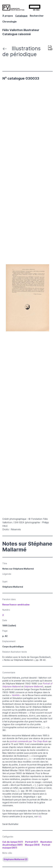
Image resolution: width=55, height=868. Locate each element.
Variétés (16, 695)
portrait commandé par (29, 741)
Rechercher (37, 16)
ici (39, 816)
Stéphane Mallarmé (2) (15, 859)
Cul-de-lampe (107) (13, 842)
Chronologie (9, 22)
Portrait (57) (32, 842)
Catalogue (21, 16)
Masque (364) (32, 845)
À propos (8, 16)
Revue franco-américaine (16, 605)
